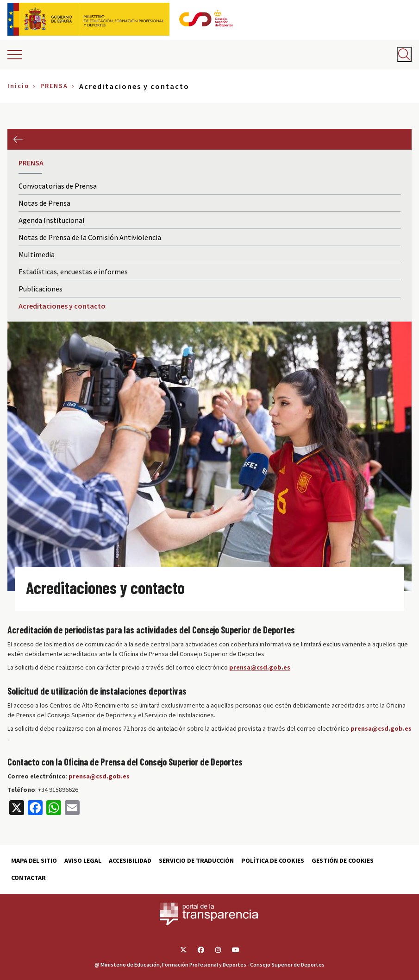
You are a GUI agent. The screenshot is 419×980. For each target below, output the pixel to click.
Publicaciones (41, 289)
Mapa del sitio (34, 860)
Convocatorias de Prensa (58, 186)
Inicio (18, 86)
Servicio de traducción (196, 860)
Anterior (18, 139)
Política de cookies (273, 860)
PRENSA (54, 86)
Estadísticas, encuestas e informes (73, 272)
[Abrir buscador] (404, 55)
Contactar (28, 878)
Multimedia (37, 254)
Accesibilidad (130, 860)
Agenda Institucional (52, 220)
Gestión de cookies (343, 860)
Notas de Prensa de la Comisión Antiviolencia (90, 237)
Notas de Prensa (44, 203)
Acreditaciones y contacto (62, 306)
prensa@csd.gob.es (381, 728)
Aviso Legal (83, 860)
